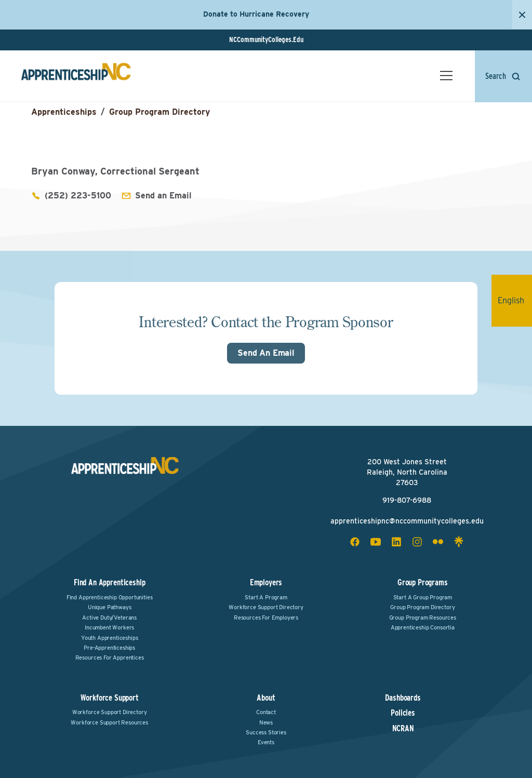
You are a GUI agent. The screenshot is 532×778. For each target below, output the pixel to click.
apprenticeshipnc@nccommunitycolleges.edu (407, 521)
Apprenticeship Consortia (423, 627)
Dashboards (403, 698)
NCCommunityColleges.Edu (266, 39)
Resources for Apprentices (110, 658)
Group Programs (423, 582)
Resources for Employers (266, 618)
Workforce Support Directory (266, 607)
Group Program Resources (423, 618)
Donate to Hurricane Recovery (256, 14)
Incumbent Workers (109, 627)
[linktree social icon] (459, 542)
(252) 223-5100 (78, 196)
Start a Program (266, 597)
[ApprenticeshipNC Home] (76, 76)
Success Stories (266, 732)
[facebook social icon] (355, 542)
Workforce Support (110, 698)
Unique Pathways (110, 607)
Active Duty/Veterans (109, 618)
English (515, 300)
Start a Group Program (423, 597)
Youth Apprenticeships (110, 638)
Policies (403, 713)
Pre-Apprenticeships (109, 648)
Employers (266, 582)
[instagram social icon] (417, 542)
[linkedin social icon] (396, 542)
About (266, 698)
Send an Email (163, 196)
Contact (266, 712)
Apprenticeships (64, 112)
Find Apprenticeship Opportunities (110, 597)
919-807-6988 (407, 500)
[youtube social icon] (376, 542)
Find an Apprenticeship (109, 582)
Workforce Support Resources (109, 722)
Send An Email (266, 353)
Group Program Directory (159, 112)
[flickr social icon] (438, 542)
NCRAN (403, 729)
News (266, 722)
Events (266, 742)
